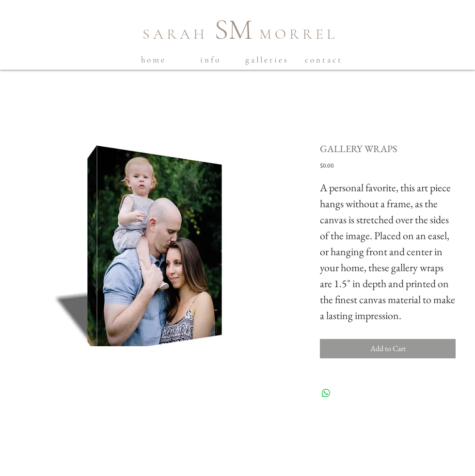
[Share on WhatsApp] (326, 393)
